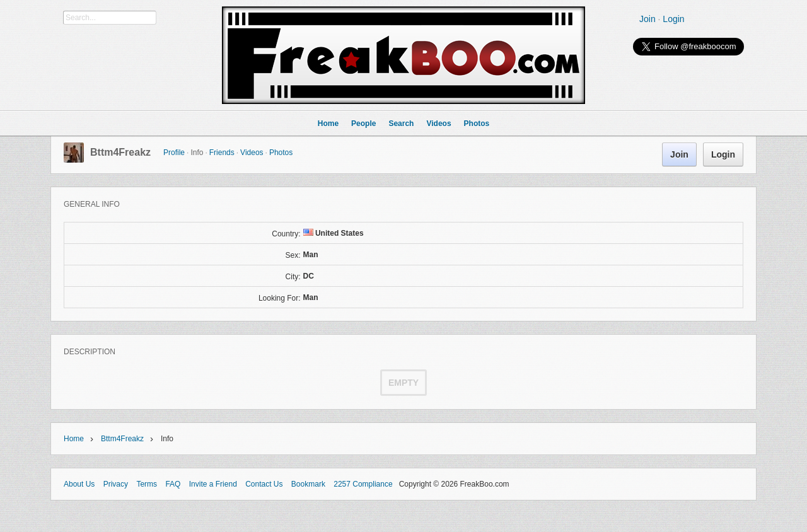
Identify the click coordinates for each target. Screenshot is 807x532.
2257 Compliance (363, 484)
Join (647, 19)
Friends (222, 153)
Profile (174, 153)
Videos (252, 153)
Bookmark (308, 484)
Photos (281, 153)
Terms (147, 484)
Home (74, 439)
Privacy (116, 484)
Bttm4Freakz (120, 152)
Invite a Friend (213, 484)
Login (673, 19)
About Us (79, 484)
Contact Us (264, 484)
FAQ (173, 484)
